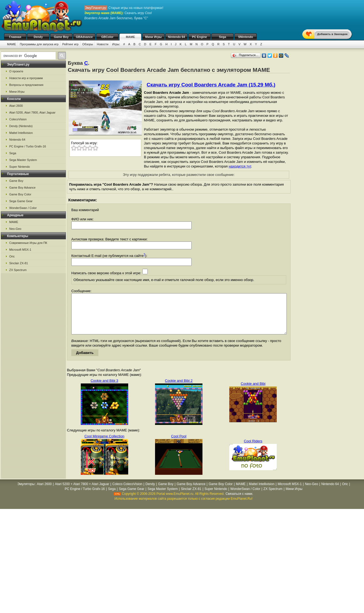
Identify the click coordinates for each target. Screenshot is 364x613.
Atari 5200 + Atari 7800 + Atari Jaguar (82, 492)
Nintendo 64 (177, 37)
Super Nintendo (20, 167)
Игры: (116, 44)
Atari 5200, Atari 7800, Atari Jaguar (32, 112)
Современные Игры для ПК (28, 243)
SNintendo (246, 37)
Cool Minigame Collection (104, 444)
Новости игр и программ (26, 78)
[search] (28, 56)
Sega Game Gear (21, 201)
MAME (130, 37)
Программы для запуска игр (39, 44)
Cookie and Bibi (253, 392)
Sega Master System (23, 160)
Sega (223, 37)
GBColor (107, 37)
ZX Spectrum (18, 270)
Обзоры (88, 44)
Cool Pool (179, 444)
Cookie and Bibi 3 (104, 389)
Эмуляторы (26, 492)
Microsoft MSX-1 (20, 250)
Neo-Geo (15, 229)
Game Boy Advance (22, 188)
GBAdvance (84, 37)
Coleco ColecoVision (127, 492)
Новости (103, 44)
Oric (12, 256)
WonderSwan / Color (23, 208)
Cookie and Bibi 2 (179, 389)
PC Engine (199, 37)
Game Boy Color (20, 194)
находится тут (240, 166)
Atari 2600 (16, 106)
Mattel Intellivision (21, 133)
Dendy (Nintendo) (21, 126)
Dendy (38, 37)
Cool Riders (253, 449)
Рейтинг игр (70, 44)
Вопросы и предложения (26, 85)
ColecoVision (18, 119)
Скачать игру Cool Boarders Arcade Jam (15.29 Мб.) (211, 85)
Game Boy (61, 37)
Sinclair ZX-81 (19, 263)
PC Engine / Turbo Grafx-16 (28, 146)
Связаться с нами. (239, 502)
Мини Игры (154, 37)
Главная (15, 37)
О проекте (16, 71)
